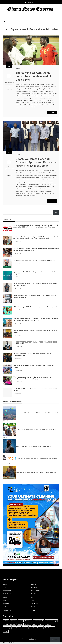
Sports (19, 68)
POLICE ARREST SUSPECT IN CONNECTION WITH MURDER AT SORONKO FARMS (35, 285)
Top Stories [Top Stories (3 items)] (17, 628)
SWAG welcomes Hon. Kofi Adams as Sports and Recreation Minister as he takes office (36, 162)
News (33, 597)
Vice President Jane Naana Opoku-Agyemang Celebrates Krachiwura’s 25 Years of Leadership (32, 378)
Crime (4, 587)
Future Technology (37, 591)
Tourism (5, 607)
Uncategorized (7, 610)
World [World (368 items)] (6, 631)
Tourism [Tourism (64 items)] (25, 628)
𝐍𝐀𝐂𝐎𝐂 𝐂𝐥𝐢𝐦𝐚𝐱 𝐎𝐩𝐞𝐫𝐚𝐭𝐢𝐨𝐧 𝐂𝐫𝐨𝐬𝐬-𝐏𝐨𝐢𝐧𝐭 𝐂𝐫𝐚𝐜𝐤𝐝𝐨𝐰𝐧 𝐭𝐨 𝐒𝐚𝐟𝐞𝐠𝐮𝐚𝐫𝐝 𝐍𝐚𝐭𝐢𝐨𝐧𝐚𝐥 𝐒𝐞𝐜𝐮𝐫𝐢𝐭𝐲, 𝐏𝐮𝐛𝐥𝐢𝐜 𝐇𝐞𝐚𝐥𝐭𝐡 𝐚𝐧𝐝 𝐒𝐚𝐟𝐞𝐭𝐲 (36, 249)
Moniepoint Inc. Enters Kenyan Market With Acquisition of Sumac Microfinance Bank (35, 296)
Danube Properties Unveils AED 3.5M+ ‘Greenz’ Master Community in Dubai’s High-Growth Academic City (36, 320)
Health (33, 594)
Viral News (32, 639)
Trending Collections (37, 607)
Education (34, 587)
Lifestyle (5, 597)
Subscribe (55, 640)
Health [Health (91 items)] (20, 624)
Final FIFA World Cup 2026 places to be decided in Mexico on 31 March (35, 390)
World (33, 610)
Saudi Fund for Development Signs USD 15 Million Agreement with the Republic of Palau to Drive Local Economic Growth (36, 238)
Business (34, 584)
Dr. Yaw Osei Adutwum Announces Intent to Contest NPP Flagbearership (37, 429)
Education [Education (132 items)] (28, 621)
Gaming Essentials (8, 594)
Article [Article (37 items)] (6, 621)
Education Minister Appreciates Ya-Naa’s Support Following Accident (34, 366)
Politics (5, 600)
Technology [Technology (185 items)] (7, 628)
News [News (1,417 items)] (34, 624)
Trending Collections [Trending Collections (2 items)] (36, 628)
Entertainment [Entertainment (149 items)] (39, 621)
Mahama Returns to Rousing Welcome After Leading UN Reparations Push (32, 355)
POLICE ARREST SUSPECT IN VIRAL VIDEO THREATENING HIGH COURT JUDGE (36, 343)
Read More (52, 112)
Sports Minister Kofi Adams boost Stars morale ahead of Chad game (33, 76)
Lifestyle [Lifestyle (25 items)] (27, 624)
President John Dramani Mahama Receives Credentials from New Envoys (35, 331)
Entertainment (7, 591)
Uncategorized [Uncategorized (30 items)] (50, 628)
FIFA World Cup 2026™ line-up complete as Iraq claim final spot (35, 307)
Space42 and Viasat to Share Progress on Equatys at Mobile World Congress (36, 273)
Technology (6, 604)
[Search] (56, 212)
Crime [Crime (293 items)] (21, 621)
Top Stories (34, 604)
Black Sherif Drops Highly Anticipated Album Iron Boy (31, 446)
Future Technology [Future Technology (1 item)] (51, 621)
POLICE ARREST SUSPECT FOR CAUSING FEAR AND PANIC (34, 260)
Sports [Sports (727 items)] (48, 624)
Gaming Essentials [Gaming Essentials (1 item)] (9, 624)
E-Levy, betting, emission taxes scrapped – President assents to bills (35, 472)
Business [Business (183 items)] (13, 621)
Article (5, 584)
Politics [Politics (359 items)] (41, 624)
